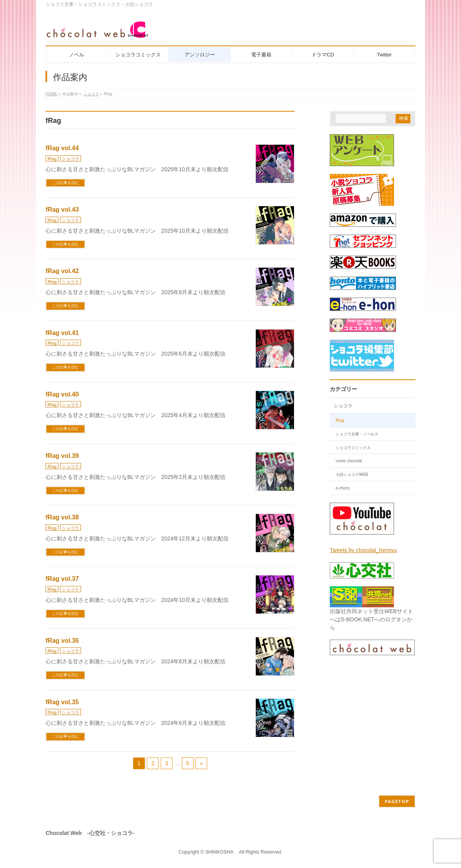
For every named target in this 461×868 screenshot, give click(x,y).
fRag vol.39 (62, 456)
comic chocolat (349, 461)
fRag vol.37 (62, 579)
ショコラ (70, 159)
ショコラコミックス (353, 448)
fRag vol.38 (62, 517)
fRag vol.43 (62, 210)
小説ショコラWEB (352, 474)
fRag (52, 159)
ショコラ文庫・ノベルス (357, 434)
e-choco (343, 488)
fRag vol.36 (62, 641)
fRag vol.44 (62, 148)
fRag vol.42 (62, 271)
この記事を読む (65, 183)
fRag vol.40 (62, 394)
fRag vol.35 (62, 702)
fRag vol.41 (62, 333)
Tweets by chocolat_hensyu (363, 550)
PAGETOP (397, 801)
